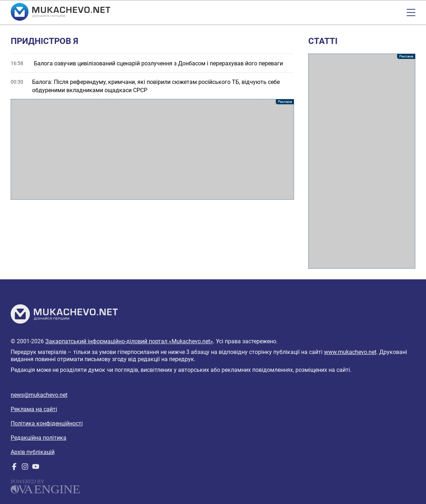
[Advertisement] (152, 149)
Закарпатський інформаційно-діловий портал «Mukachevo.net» (129, 341)
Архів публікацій (33, 452)
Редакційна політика (39, 438)
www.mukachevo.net (350, 352)
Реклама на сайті (34, 409)
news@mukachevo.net (39, 395)
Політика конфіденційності (47, 423)
